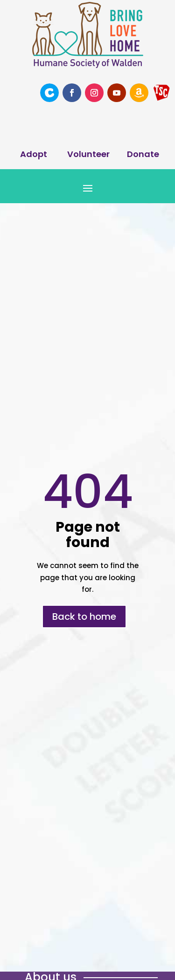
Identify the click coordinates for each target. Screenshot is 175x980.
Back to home (84, 617)
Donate (143, 154)
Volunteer (88, 154)
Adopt (34, 154)
